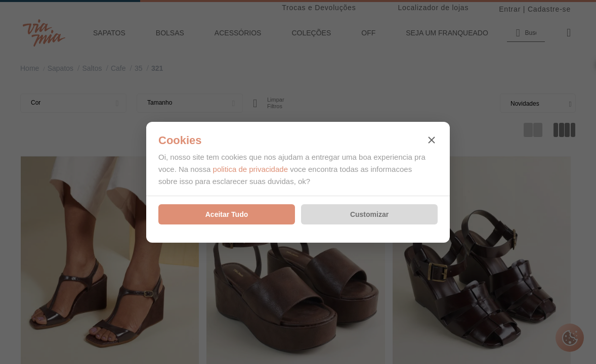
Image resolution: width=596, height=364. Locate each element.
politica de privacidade (250, 169)
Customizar (369, 214)
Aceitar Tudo (227, 214)
